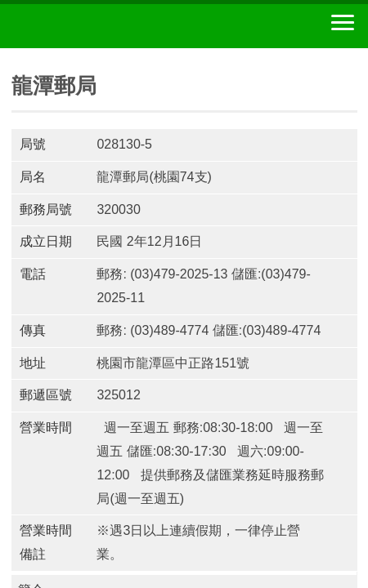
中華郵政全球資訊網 (102, 26)
